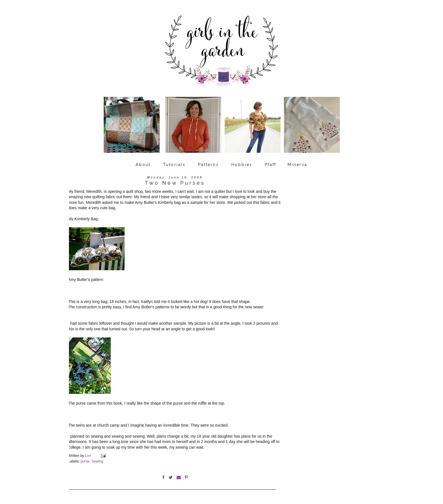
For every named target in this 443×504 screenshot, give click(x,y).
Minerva (297, 165)
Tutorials (174, 165)
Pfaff (271, 165)
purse (85, 461)
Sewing (97, 461)
